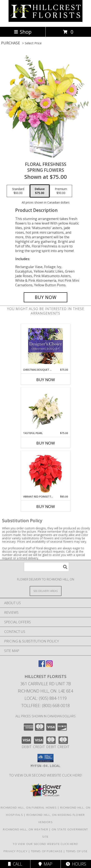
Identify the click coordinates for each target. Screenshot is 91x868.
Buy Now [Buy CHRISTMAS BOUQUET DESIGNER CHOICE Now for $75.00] (46, 380)
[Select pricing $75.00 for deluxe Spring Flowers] (40, 191)
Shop (23, 32)
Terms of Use (77, 851)
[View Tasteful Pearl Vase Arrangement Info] (45, 409)
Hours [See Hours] (76, 864)
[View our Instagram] (49, 666)
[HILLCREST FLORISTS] (45, 21)
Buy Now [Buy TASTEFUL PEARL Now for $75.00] (46, 443)
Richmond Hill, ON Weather (26, 829)
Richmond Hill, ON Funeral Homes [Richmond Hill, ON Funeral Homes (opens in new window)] (29, 807)
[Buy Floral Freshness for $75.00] (45, 297)
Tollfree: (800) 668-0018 (45, 706)
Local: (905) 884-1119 (46, 698)
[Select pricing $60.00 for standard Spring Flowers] (18, 191)
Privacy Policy (16, 851)
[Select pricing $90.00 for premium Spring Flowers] (61, 191)
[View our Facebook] (42, 666)
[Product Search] (46, 567)
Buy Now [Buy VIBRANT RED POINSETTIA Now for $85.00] (46, 506)
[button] (45, 758)
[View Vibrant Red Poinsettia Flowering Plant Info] (45, 473)
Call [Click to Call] (15, 864)
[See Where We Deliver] (46, 591)
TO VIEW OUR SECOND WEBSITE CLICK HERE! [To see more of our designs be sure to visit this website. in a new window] (46, 775)
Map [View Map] (45, 864)
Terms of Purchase (47, 851)
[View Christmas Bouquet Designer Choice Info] (45, 346)
